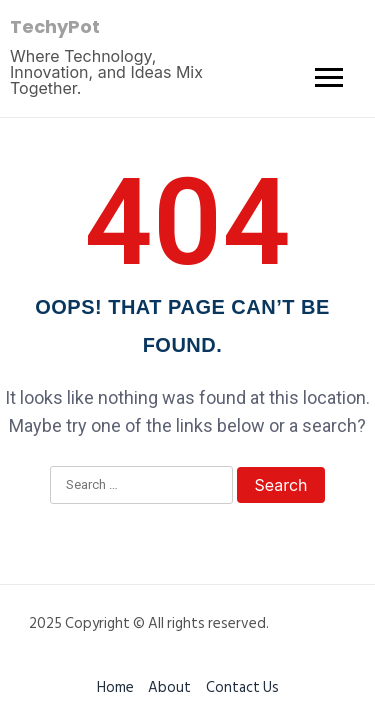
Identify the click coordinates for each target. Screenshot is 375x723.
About (169, 687)
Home (115, 687)
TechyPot (55, 26)
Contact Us (242, 687)
